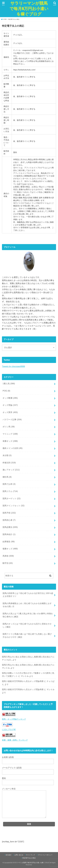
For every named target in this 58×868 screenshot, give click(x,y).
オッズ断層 (10, 398)
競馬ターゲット (12, 498)
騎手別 (8, 563)
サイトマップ (31, 855)
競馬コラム (10, 491)
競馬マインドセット (13, 506)
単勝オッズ (10, 441)
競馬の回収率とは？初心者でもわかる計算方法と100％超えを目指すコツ (28, 595)
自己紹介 (9, 855)
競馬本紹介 (9, 534)
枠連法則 (9, 463)
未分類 (7, 455)
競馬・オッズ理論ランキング (14, 719)
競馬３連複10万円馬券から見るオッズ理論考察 (23, 681)
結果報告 (9, 542)
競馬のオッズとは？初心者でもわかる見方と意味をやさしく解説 (27, 625)
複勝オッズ (10, 549)
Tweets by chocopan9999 (13, 366)
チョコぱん (7, 660)
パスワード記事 (12, 419)
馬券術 (8, 556)
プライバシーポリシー (45, 855)
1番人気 (9, 384)
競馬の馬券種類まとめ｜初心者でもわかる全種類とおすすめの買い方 (27, 605)
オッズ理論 (10, 405)
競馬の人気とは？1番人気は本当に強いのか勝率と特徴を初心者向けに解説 (28, 615)
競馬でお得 (9, 484)
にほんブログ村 (9, 729)
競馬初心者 (9, 520)
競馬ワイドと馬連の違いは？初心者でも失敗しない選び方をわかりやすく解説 (27, 635)
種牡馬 (7, 477)
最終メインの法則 (13, 448)
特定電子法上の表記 (29, 858)
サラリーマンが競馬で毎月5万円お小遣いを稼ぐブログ (29, 9)
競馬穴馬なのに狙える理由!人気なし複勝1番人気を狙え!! (27, 657)
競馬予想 (9, 513)
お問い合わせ (19, 855)
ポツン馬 (9, 427)
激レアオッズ (11, 470)
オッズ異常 (10, 412)
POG (6, 391)
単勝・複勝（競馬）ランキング (15, 740)
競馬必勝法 (10, 527)
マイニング (10, 434)
